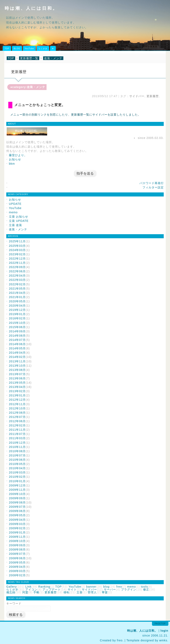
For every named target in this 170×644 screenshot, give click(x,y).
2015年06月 (17, 327)
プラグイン (129, 589)
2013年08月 (17, 370)
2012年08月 (17, 413)
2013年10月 (17, 366)
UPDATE (15, 204)
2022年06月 (17, 271)
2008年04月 (17, 567)
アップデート (52, 589)
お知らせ (15, 159)
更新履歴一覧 (29, 58)
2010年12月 (17, 443)
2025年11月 (17, 241)
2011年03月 (17, 438)
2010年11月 (17, 447)
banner (91, 587)
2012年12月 (17, 400)
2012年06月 (17, 421)
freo (119, 587)
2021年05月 (17, 289)
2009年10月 (17, 494)
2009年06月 (17, 511)
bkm (12, 164)
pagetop (160, 624)
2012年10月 (17, 408)
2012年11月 (17, 404)
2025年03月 (17, 246)
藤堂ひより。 (18, 155)
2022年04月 (17, 276)
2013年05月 (17, 383)
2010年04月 (17, 468)
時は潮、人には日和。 (31, 8)
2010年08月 (17, 451)
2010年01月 (17, 481)
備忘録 (11, 592)
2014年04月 (17, 353)
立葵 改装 (15, 225)
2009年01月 (17, 532)
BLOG (17, 49)
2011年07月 (17, 434)
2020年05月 (17, 301)
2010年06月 (17, 460)
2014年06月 (17, 344)
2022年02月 (17, 284)
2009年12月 (17, 485)
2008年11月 (17, 537)
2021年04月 (17, 293)
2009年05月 (17, 515)
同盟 (25, 592)
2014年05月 (17, 348)
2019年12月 (17, 310)
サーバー (110, 589)
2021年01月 (17, 297)
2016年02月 (17, 318)
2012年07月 (17, 417)
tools (144, 587)
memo (13, 212)
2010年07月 (17, 455)
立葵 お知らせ (19, 217)
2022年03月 (17, 280)
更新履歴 (153, 96)
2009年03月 (17, 524)
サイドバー (137, 96)
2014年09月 (17, 331)
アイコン (31, 589)
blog (106, 587)
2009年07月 (17, 507)
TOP (7, 49)
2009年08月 (17, 502)
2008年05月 (17, 562)
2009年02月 (17, 528)
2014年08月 (17, 336)
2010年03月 (17, 472)
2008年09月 (17, 545)
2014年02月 (17, 357)
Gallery (12, 587)
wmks (163, 640)
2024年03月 (17, 250)
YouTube (29, 49)
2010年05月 (17, 464)
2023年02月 (17, 254)
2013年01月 (17, 395)
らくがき (43, 49)
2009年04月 (17, 520)
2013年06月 (17, 378)
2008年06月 (17, 558)
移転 (67, 592)
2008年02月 (17, 575)
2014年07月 (17, 340)
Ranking (44, 587)
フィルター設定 (153, 187)
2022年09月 (17, 267)
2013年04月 (17, 387)
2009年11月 (17, 490)
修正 (146, 589)
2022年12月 (17, 259)
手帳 (36, 592)
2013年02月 (17, 391)
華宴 (105, 592)
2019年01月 (17, 314)
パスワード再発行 (152, 183)
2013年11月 (17, 361)
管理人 (92, 592)
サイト (72, 589)
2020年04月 (17, 306)
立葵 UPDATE (19, 221)
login (164, 631)
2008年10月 (17, 541)
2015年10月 (17, 323)
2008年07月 (17, 554)
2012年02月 (17, 425)
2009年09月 (17, 498)
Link (28, 587)
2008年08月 (17, 550)
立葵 (80, 592)
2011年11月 (17, 430)
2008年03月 (17, 571)
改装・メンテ (53, 58)
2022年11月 (17, 263)
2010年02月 (17, 477)
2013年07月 (17, 374)
